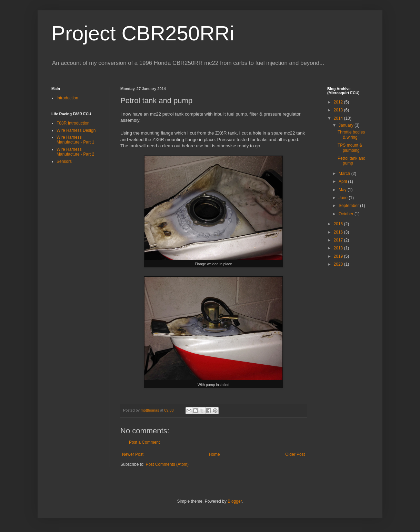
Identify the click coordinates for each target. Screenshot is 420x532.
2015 (339, 224)
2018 (339, 248)
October (347, 214)
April (343, 181)
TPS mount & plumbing (350, 148)
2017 (339, 240)
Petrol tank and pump (352, 161)
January (347, 125)
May (343, 190)
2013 (339, 110)
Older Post (295, 454)
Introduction (67, 98)
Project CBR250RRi (143, 33)
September (349, 206)
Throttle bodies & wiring (351, 135)
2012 (339, 102)
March (345, 174)
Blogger (235, 501)
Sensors (64, 161)
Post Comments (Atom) (167, 464)
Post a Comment (144, 442)
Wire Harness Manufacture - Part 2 (75, 152)
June (344, 198)
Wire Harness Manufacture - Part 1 (75, 140)
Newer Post (133, 454)
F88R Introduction (73, 123)
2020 (339, 264)
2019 (339, 256)
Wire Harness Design (76, 130)
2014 (339, 118)
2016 (339, 232)
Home (214, 454)
